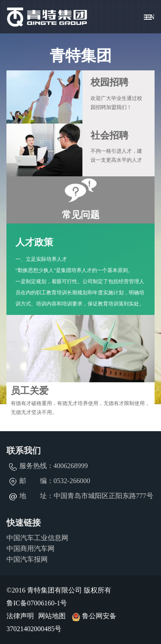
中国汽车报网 (27, 559)
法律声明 (20, 616)
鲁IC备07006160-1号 (37, 603)
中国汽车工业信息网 (37, 538)
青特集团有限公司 (47, 17)
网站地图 (52, 616)
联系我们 (24, 450)
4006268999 (71, 466)
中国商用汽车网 (30, 549)
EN (150, 17)
